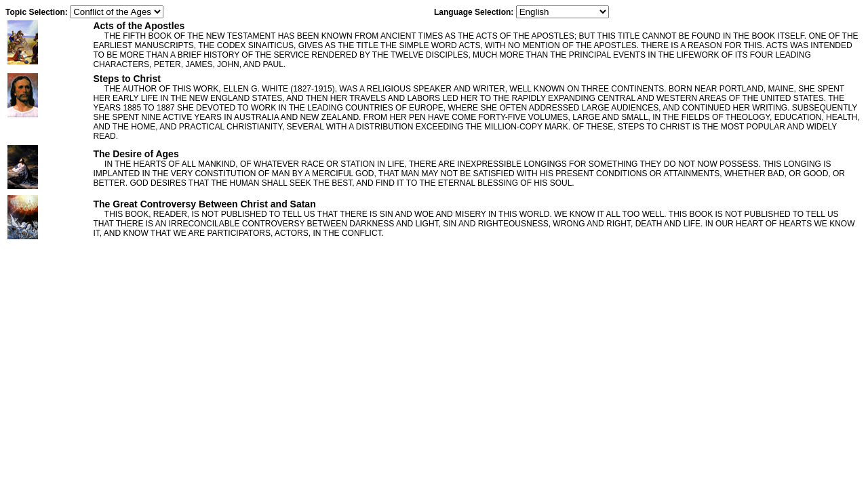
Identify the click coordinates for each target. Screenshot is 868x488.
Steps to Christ (127, 79)
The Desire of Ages (136, 154)
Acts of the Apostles (139, 26)
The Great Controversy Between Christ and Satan (204, 204)
